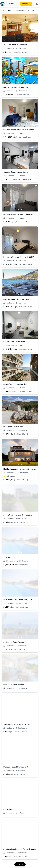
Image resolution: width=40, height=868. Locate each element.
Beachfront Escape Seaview (15, 384)
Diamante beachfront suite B (16, 767)
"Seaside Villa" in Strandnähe (16, 45)
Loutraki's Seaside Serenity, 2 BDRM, (19, 257)
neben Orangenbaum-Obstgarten (18, 515)
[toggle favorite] (36, 17)
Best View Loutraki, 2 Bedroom (16, 299)
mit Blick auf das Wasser (14, 642)
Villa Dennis (8, 557)
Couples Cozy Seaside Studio (16, 172)
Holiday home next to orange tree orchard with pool (20, 469)
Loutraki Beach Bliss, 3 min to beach (19, 130)
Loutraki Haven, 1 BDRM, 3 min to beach (20, 214)
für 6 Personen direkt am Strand (17, 724)
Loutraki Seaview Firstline (14, 342)
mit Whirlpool (9, 809)
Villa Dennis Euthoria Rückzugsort (18, 600)
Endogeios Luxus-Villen (13, 427)
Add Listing (26, 4)
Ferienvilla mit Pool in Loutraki (16, 87)
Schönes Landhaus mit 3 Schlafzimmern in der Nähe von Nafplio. (20, 849)
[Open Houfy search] (12, 4)
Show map (20, 864)
